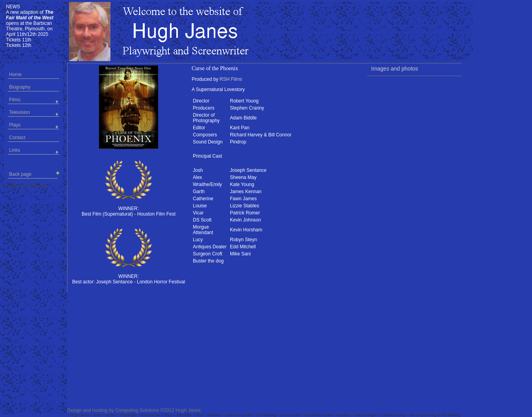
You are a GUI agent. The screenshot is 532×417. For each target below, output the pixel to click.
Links (15, 150)
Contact (17, 138)
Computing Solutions (137, 410)
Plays (15, 125)
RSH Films (231, 79)
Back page (33, 174)
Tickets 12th (19, 45)
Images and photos (395, 69)
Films (15, 100)
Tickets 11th (19, 40)
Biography (20, 87)
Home (15, 74)
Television (20, 112)
